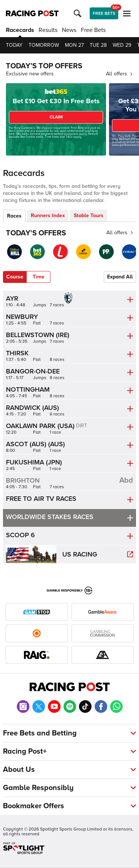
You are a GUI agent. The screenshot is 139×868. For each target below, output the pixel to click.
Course (15, 277)
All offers (120, 74)
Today (14, 45)
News (69, 30)
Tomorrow (44, 45)
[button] (79, 13)
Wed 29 (122, 45)
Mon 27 (74, 45)
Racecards (20, 30)
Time (39, 277)
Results (48, 30)
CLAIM (56, 117)
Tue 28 (98, 45)
